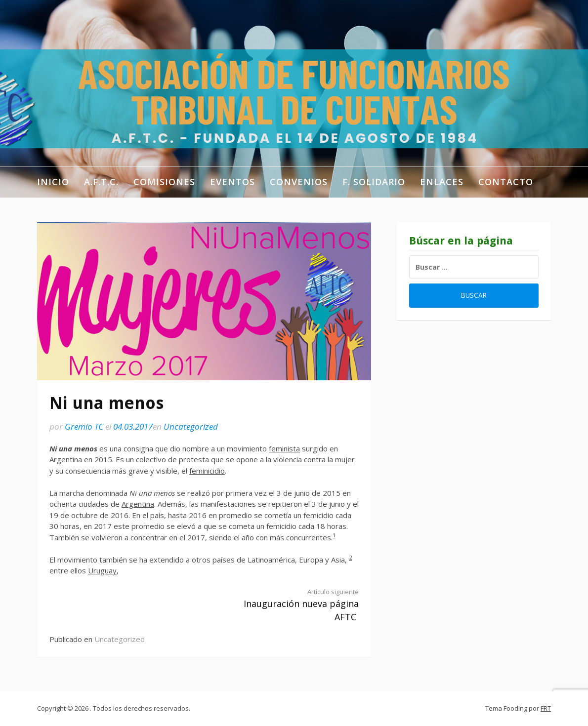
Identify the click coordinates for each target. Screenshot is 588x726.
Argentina (138, 504)
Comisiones (164, 182)
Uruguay (102, 570)
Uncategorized (191, 426)
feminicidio (207, 471)
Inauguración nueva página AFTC (289, 605)
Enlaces (442, 182)
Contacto (506, 182)
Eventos (232, 182)
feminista (284, 448)
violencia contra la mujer (314, 459)
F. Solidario (374, 182)
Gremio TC (84, 426)
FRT (546, 708)
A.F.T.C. (101, 182)
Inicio (53, 182)
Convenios (299, 182)
